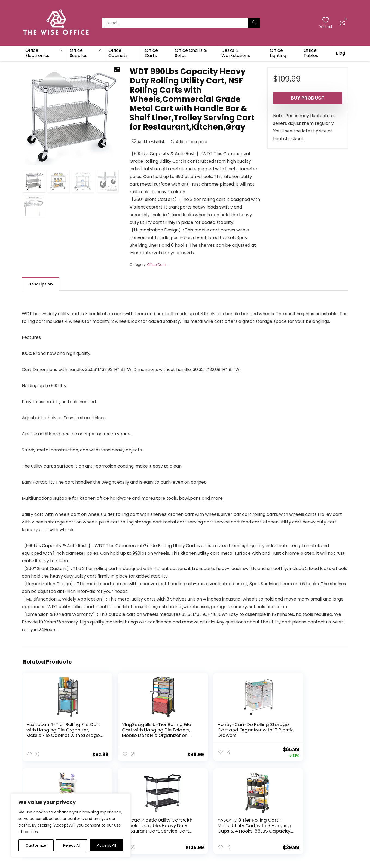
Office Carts (151, 53)
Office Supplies (79, 53)
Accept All (106, 845)
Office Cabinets (118, 53)
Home (140, 809)
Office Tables (311, 53)
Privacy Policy (200, 809)
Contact (142, 824)
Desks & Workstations (236, 53)
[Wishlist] (326, 21)
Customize (36, 845)
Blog (340, 53)
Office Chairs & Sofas (191, 53)
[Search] (254, 23)
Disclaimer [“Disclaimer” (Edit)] (197, 824)
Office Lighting (278, 53)
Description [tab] (41, 284)
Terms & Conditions (206, 817)
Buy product (308, 98)
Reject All (72, 845)
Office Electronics (37, 53)
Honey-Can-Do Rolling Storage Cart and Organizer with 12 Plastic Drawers (155, 735)
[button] (117, 70)
